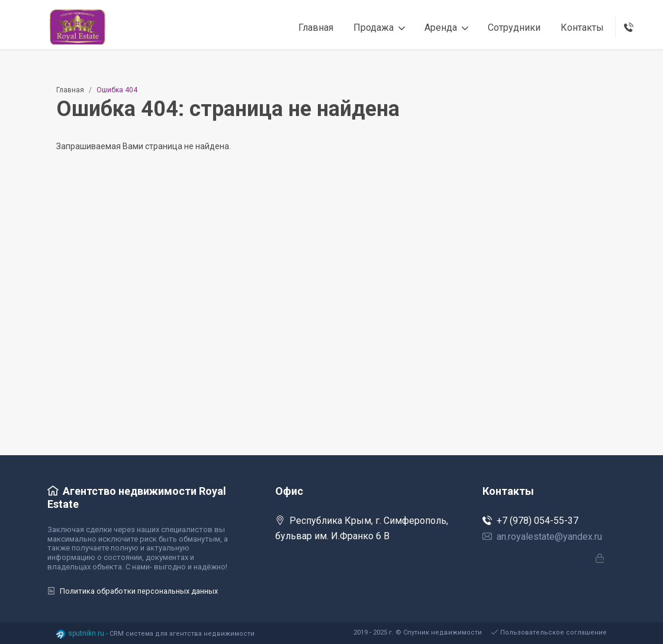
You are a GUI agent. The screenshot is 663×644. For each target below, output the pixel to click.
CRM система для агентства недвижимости (182, 634)
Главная (70, 90)
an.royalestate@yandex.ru (542, 537)
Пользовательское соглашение (549, 632)
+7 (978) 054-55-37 (530, 521)
